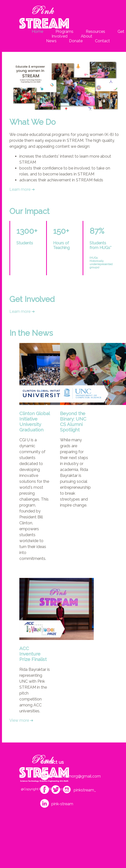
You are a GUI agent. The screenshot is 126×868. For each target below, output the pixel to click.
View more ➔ (21, 720)
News (51, 41)
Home (37, 32)
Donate (76, 41)
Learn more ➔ (22, 189)
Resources (95, 32)
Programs (64, 32)
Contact (102, 41)
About (86, 36)
